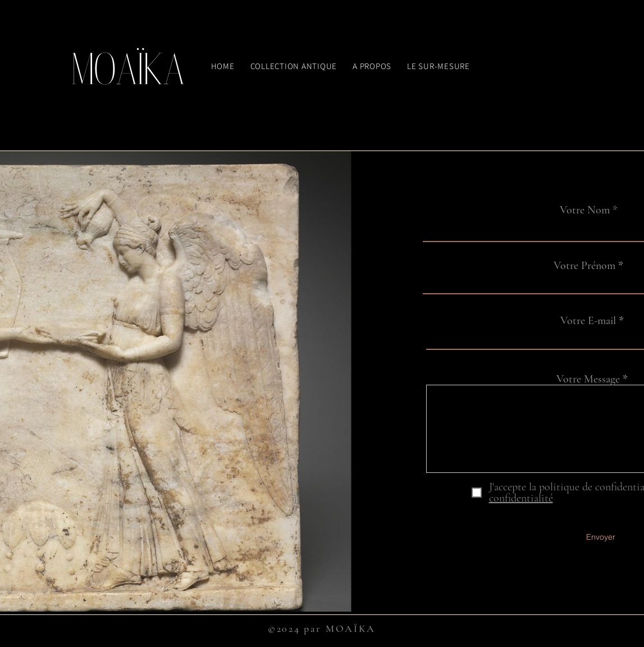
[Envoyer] (601, 537)
